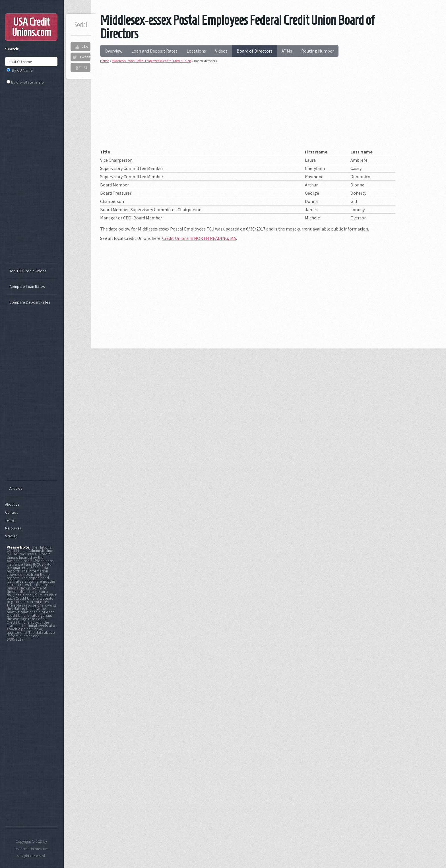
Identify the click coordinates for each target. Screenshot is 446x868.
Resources (13, 528)
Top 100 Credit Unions (28, 271)
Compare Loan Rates (27, 286)
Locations (196, 51)
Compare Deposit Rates (30, 302)
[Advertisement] (248, 108)
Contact (11, 512)
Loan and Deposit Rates (154, 51)
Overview (113, 51)
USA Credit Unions (31, 27)
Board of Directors (255, 51)
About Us (12, 504)
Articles (16, 488)
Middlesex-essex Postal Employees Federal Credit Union (151, 61)
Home (105, 61)
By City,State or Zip (27, 82)
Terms (10, 520)
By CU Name (22, 70)
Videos (221, 51)
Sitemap (11, 536)
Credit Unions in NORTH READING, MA (199, 238)
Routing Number (318, 51)
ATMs (287, 51)
